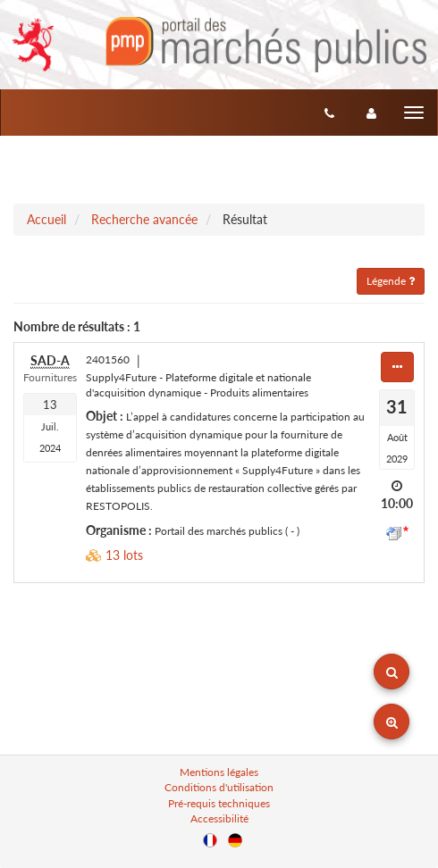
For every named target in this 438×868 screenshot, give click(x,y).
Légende (391, 281)
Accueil (46, 219)
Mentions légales (219, 772)
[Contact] (329, 113)
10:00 (397, 503)
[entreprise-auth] (371, 113)
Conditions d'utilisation (219, 787)
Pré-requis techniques (219, 803)
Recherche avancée (144, 219)
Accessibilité (219, 818)
